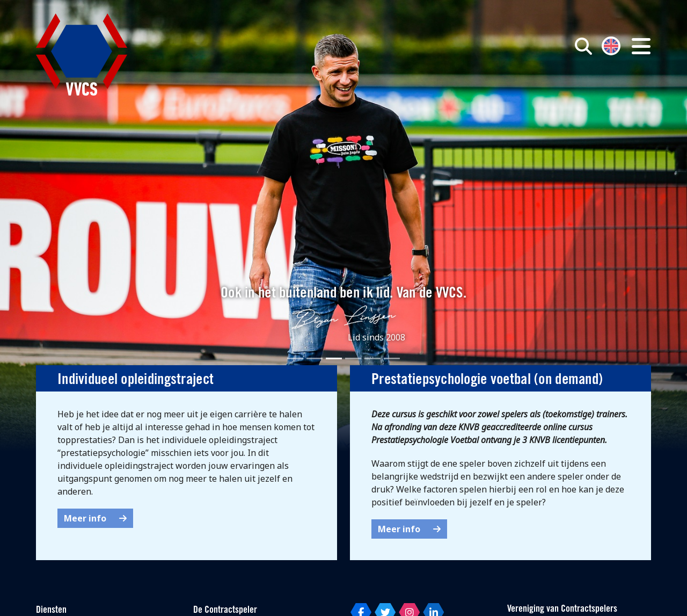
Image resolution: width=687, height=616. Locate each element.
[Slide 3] (334, 358)
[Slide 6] (392, 358)
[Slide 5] (372, 358)
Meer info (95, 518)
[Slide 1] (295, 358)
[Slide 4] (353, 358)
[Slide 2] (315, 358)
